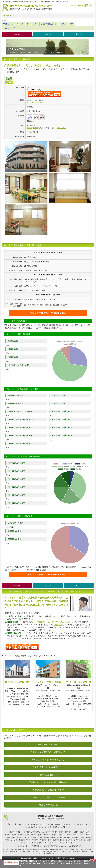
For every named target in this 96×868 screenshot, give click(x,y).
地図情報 (79, 34)
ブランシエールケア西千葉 (78, 682)
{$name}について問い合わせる (45, 94)
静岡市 (76, 840)
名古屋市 (69, 840)
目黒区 (19, 837)
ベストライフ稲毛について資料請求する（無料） (49, 313)
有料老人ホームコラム (39, 824)
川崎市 (53, 837)
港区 (13, 837)
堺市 (22, 843)
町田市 (34, 837)
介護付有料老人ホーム (41, 622)
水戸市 (49, 840)
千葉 (6, 840)
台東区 (54, 835)
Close (93, 860)
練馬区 (88, 835)
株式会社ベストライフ (36, 102)
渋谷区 (21, 835)
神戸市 (41, 843)
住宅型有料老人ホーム (60, 622)
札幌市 (55, 840)
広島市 (60, 843)
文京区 (8, 837)
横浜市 (46, 837)
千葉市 (82, 837)
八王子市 (26, 837)
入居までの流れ (31, 827)
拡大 (90, 5)
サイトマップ (65, 827)
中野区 (82, 835)
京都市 (34, 843)
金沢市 (54, 843)
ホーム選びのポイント (81, 824)
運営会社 (56, 827)
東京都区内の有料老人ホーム (34, 832)
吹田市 (28, 843)
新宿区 (27, 835)
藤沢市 (59, 837)
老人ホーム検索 (24, 824)
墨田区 (40, 835)
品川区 (14, 835)
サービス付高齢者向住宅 (73, 846)
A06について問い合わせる (22, 647)
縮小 (83, 5)
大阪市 (89, 840)
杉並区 (34, 835)
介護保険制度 (67, 824)
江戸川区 (68, 832)
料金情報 (48, 34)
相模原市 (67, 837)
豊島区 (75, 835)
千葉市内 (33, 627)
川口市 (21, 840)
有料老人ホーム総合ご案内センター (31, 7)
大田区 (76, 832)
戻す (87, 5)
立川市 (40, 837)
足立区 (48, 832)
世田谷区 (47, 835)
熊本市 (73, 843)
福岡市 (67, 843)
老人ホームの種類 (54, 824)
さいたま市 (13, 840)
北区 (88, 832)
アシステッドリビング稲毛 (48, 682)
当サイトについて (45, 827)
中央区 (61, 835)
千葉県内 (59, 625)
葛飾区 (82, 832)
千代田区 (68, 835)
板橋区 (61, 832)
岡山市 (47, 843)
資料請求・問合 (11, 863)
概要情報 (17, 34)
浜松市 (83, 840)
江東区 (8, 835)
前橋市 (42, 840)
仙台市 (62, 840)
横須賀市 (75, 837)
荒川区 (55, 832)
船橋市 (88, 837)
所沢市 (28, 840)
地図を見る (61, 128)
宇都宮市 (35, 840)
